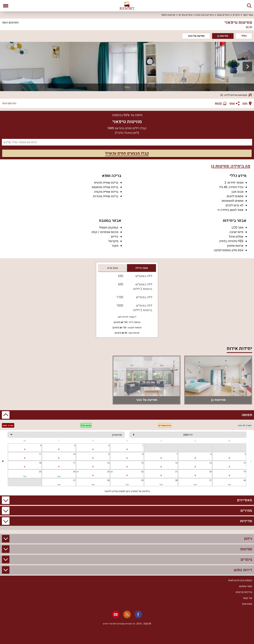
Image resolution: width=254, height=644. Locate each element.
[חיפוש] (249, 6)
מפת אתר (247, 604)
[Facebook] (138, 614)
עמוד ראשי (248, 15)
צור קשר (247, 598)
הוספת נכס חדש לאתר (240, 580)
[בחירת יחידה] (66, 435)
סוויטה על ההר (196, 36)
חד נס (249, 27)
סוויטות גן (223, 36)
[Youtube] (116, 614)
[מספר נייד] (127, 142)
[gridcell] (127, 448)
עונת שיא (113, 268)
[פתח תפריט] (6, 6)
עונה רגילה (142, 268)
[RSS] (127, 614)
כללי (244, 36)
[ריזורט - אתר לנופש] (127, 6)
